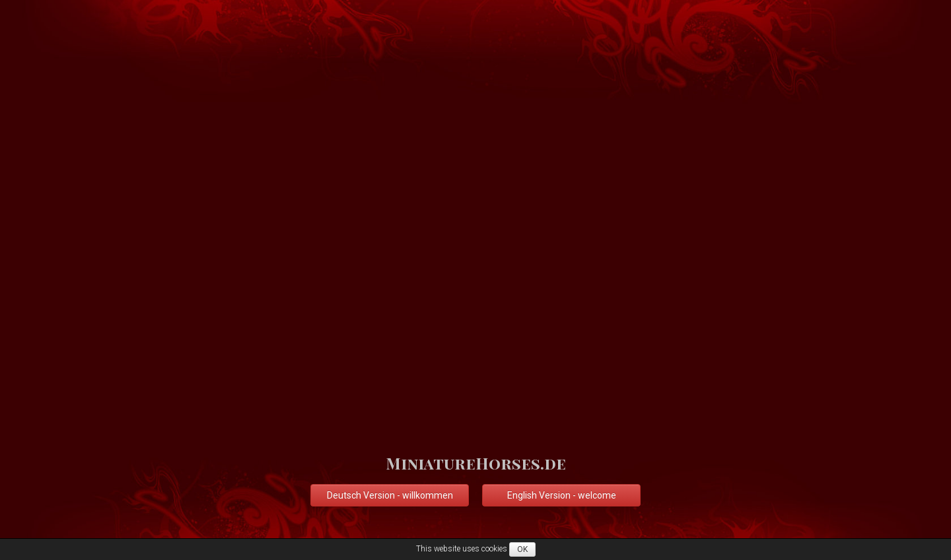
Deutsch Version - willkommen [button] (390, 495)
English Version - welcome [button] (562, 495)
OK (522, 549)
